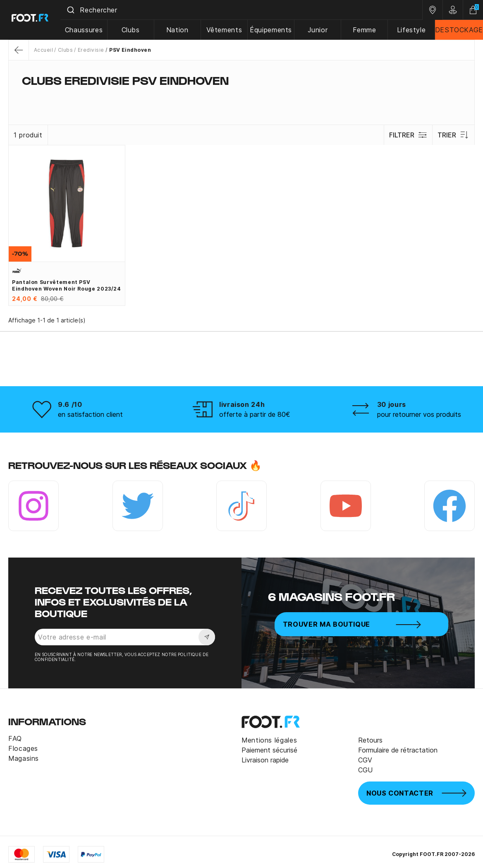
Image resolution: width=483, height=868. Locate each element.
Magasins (24, 758)
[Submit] (74, 10)
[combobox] (243, 10)
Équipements (273, 30)
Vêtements (226, 30)
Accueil (43, 50)
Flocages (23, 748)
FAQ (15, 738)
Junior (319, 30)
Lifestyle (411, 30)
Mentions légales (269, 740)
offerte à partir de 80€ (255, 414)
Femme (365, 30)
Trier (453, 135)
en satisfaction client (90, 414)
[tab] (241, 97)
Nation (180, 30)
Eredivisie (91, 50)
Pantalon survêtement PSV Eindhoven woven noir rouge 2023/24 (67, 285)
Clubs (134, 30)
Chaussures (87, 30)
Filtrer (408, 135)
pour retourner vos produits (419, 414)
